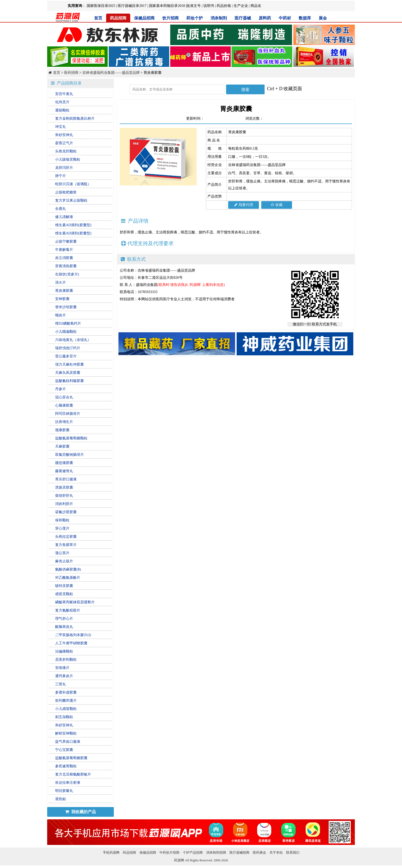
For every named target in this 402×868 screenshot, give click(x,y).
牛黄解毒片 (64, 250)
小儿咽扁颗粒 (66, 332)
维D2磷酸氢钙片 (68, 323)
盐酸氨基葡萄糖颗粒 (71, 438)
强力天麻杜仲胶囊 (69, 364)
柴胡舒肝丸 (64, 496)
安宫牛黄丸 (64, 94)
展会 (323, 18)
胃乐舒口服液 (66, 479)
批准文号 (194, 6)
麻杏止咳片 (64, 561)
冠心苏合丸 (64, 397)
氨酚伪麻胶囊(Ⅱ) (68, 569)
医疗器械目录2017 (132, 6)
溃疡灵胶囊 (64, 487)
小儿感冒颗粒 (66, 709)
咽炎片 (61, 315)
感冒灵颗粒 (64, 594)
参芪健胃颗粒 (66, 766)
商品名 (256, 6)
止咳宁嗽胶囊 (66, 241)
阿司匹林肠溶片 (68, 414)
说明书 (209, 6)
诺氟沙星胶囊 (66, 512)
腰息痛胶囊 (64, 463)
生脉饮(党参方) (67, 274)
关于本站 (276, 852)
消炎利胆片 (64, 504)
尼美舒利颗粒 (66, 660)
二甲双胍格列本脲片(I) (73, 635)
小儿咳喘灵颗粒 (68, 159)
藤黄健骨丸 (64, 471)
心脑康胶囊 (64, 405)
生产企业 (241, 6)
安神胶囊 (62, 299)
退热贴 (61, 799)
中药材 (285, 18)
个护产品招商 (193, 852)
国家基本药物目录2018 (167, 6)
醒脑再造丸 (64, 627)
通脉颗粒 (62, 110)
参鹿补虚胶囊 (66, 692)
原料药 (265, 18)
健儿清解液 (64, 217)
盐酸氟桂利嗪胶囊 (69, 381)
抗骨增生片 (64, 422)
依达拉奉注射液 (68, 783)
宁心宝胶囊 (64, 750)
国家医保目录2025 (101, 6)
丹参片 (61, 389)
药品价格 (224, 6)
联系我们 (293, 852)
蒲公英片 (62, 553)
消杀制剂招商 (216, 852)
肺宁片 (61, 176)
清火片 (61, 282)
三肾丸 (61, 684)
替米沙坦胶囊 (66, 307)
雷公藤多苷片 (66, 356)
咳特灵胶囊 (64, 586)
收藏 (277, 205)
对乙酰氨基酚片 (68, 578)
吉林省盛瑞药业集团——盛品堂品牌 (111, 73)
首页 (98, 18)
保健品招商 (144, 18)
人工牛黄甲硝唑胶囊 (71, 643)
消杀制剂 (219, 18)
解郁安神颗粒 (66, 733)
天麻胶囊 (62, 446)
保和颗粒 (62, 520)
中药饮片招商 (169, 852)
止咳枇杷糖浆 (66, 192)
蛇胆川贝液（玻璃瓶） (73, 184)
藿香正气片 (64, 143)
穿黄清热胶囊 (66, 266)
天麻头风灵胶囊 (68, 373)
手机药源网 (111, 852)
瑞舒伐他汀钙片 (68, 348)
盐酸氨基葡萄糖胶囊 (71, 758)
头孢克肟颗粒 (66, 151)
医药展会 (259, 852)
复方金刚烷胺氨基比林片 (75, 118)
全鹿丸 (61, 209)
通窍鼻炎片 (64, 676)
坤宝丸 (61, 127)
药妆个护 (195, 18)
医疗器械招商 (239, 852)
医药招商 (71, 73)
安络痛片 (62, 668)
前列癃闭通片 (66, 701)
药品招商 (118, 18)
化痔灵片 (62, 102)
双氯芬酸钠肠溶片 (69, 455)
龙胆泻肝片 (64, 168)
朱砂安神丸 (64, 135)
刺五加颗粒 (64, 717)
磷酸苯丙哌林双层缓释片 (75, 602)
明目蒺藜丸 (64, 791)
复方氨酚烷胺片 (68, 610)
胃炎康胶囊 (64, 291)
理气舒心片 (64, 619)
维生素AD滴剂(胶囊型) (73, 225)
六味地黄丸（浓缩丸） (73, 340)
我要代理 (244, 205)
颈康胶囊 (62, 430)
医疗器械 (243, 18)
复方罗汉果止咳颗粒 (71, 200)
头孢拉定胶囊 (66, 537)
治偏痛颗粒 (64, 651)
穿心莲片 (62, 528)
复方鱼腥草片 (66, 545)
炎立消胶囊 (64, 258)
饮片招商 (170, 18)
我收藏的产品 (81, 812)
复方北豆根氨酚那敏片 (73, 774)
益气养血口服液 (68, 742)
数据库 (305, 18)
